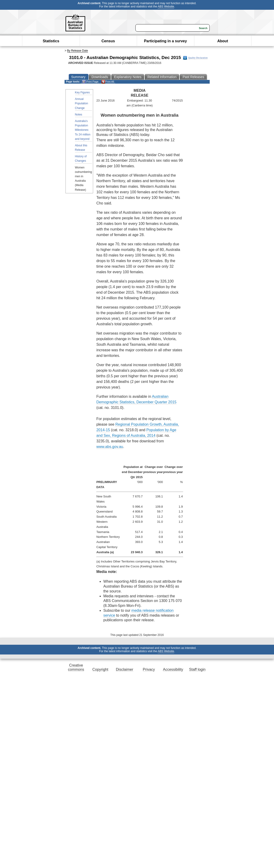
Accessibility (173, 669)
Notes (79, 115)
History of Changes (81, 159)
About (223, 41)
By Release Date (78, 51)
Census (108, 41)
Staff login (197, 669)
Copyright (100, 669)
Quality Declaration (195, 58)
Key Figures (82, 92)
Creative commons (76, 667)
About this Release (81, 148)
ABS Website (166, 7)
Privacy (149, 669)
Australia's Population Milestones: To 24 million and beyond (83, 130)
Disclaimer (125, 669)
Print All (108, 82)
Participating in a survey (165, 41)
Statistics (51, 41)
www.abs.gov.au (110, 447)
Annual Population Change (82, 103)
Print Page (90, 82)
